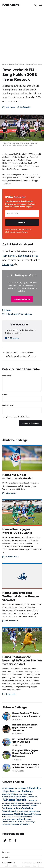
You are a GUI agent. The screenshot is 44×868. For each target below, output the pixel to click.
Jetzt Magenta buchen (22, 299)
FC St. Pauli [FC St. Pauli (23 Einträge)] (14, 803)
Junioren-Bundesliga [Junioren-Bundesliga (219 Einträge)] (23, 808)
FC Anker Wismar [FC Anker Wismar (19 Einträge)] (27, 794)
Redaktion (27, 107)
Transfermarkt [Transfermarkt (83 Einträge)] (8, 822)
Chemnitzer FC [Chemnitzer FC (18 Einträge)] (6, 794)
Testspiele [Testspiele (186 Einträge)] (21, 819)
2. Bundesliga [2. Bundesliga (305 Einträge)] (34, 788)
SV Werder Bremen (25, 314)
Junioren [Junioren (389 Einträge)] (7, 808)
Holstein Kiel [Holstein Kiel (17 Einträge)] (34, 806)
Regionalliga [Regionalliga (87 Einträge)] (29, 814)
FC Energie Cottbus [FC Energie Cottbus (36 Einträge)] (20, 797)
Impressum (6, 852)
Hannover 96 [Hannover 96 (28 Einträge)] (17, 806)
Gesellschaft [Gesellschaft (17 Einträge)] (21, 803)
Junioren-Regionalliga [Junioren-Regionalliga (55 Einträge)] (10, 811)
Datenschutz (6, 857)
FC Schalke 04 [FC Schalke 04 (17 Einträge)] (6, 803)
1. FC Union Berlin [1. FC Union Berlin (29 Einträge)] (20, 788)
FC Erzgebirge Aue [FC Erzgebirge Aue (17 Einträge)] (32, 797)
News (9, 310)
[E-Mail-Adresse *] (22, 214)
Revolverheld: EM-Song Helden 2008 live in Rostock (26, 64)
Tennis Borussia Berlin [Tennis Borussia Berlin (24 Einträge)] (9, 819)
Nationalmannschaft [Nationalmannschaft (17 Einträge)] (8, 814)
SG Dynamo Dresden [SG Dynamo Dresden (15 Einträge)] (8, 817)
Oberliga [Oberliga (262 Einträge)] (19, 814)
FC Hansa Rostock (12, 314)
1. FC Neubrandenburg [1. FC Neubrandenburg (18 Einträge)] (8, 789)
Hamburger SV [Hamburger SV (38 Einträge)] (7, 806)
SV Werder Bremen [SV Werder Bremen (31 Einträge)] (26, 817)
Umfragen (8, 264)
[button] (35, 5)
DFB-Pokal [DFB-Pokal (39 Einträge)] (15, 794)
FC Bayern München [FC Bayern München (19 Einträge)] (8, 797)
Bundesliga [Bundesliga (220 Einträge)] (27, 791)
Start (4, 64)
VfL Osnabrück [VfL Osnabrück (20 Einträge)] (15, 824)
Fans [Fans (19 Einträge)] (20, 794)
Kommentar (7, 375)
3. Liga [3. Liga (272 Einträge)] (6, 791)
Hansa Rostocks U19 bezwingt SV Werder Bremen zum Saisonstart (22, 661)
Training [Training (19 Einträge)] (29, 819)
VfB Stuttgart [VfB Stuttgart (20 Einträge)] (6, 824)
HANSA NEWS (11, 5)
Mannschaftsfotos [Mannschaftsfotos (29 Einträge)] (34, 811)
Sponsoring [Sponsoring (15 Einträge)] (17, 817)
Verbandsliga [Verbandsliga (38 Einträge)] (31, 822)
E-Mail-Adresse (8, 405)
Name (5, 395)
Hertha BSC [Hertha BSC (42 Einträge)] (26, 805)
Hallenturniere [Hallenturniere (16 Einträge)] (29, 803)
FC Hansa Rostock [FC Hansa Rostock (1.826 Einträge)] (14, 800)
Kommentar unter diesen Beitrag (20, 256)
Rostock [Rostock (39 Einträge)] (38, 814)
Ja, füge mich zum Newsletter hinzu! (16, 417)
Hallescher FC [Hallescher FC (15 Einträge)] (37, 803)
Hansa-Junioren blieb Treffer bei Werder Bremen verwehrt (21, 596)
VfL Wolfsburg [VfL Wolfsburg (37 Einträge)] (25, 824)
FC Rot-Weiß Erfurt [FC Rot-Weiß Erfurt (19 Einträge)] (32, 800)
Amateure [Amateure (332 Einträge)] (15, 791)
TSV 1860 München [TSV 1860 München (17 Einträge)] (20, 822)
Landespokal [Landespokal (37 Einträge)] (24, 811)
